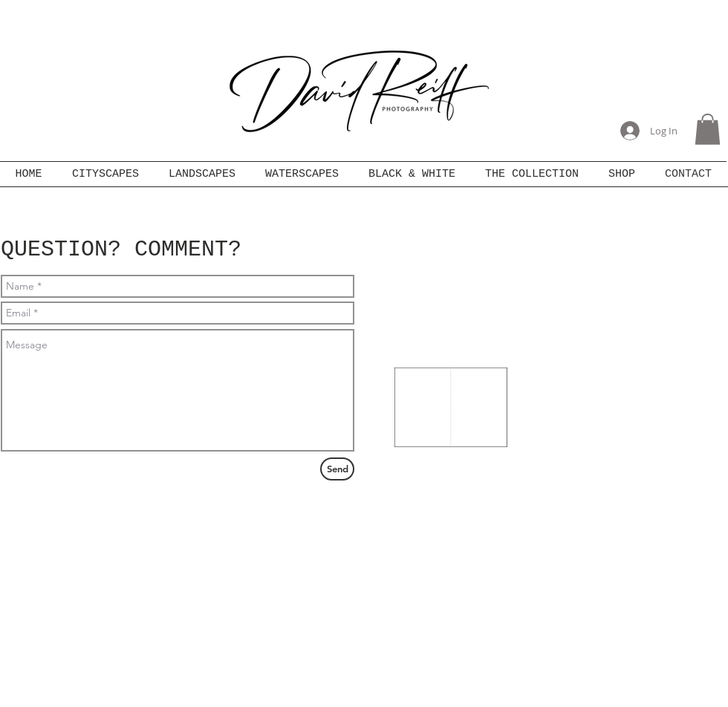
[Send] (337, 469)
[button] (708, 129)
